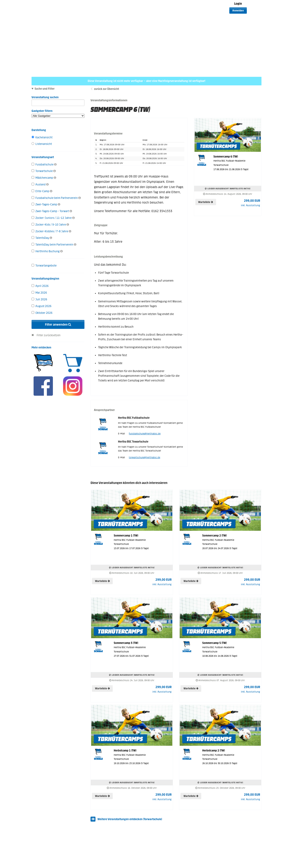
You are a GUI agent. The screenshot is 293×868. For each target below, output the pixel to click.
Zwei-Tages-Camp (46, 204)
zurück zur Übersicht (107, 89)
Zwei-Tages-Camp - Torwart (52, 211)
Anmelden (238, 11)
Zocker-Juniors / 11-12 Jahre (53, 218)
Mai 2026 (39, 293)
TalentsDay (42, 238)
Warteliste (206, 202)
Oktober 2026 (42, 313)
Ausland (40, 185)
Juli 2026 (39, 299)
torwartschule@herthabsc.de (144, 457)
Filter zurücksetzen (49, 335)
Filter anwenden (58, 324)
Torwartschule (44, 171)
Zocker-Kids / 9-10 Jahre (50, 225)
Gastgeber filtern (58, 113)
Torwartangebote (44, 266)
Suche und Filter (45, 89)
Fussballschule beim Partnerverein (56, 198)
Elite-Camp (42, 191)
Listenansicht (42, 144)
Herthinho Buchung (47, 251)
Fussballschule (44, 165)
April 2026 (40, 286)
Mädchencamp (44, 178)
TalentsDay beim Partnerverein (54, 245)
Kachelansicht (42, 137)
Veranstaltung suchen (58, 98)
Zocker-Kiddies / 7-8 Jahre (51, 231)
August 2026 (42, 306)
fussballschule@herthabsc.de (145, 434)
